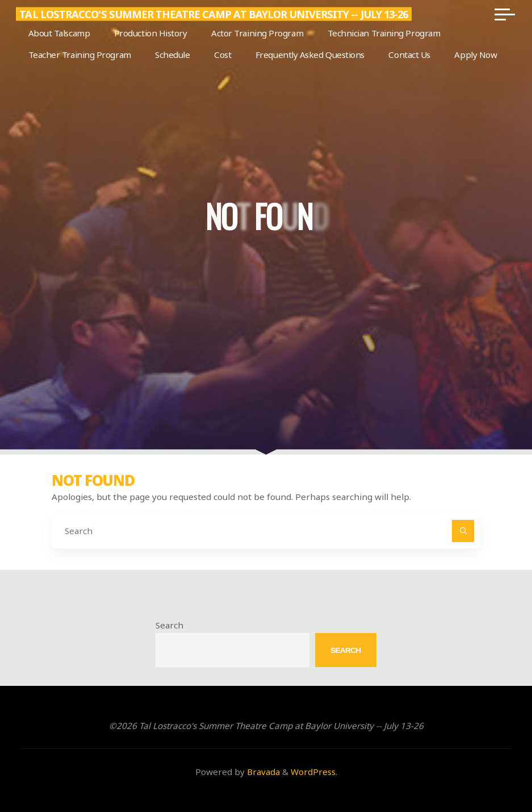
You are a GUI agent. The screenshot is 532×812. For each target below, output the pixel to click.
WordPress (313, 772)
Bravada (262, 772)
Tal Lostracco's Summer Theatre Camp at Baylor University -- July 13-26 (215, 14)
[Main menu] (504, 14)
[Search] (463, 531)
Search (169, 625)
